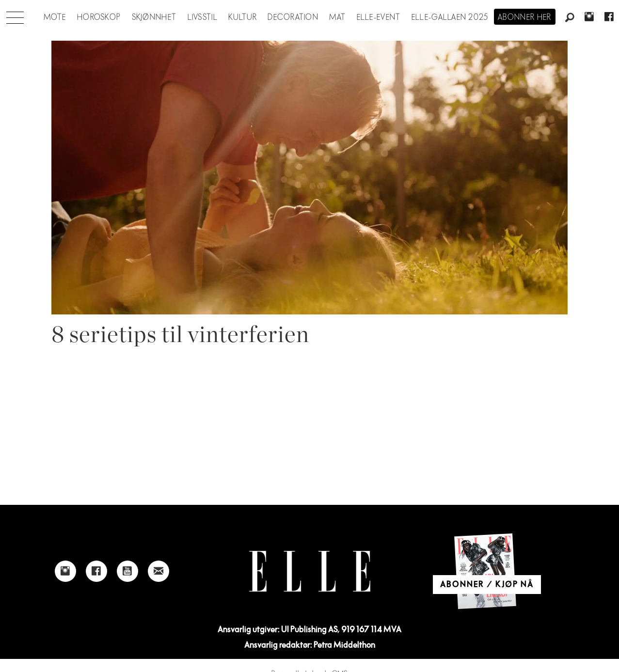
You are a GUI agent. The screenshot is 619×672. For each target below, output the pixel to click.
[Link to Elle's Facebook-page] (96, 571)
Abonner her (525, 17)
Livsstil (203, 17)
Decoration (293, 17)
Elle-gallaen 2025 (450, 17)
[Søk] (570, 18)
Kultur (243, 17)
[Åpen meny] (15, 15)
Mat (337, 17)
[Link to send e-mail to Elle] (159, 571)
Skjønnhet (154, 17)
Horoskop (99, 17)
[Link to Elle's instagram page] (65, 571)
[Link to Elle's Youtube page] (127, 571)
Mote (55, 17)
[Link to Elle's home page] (310, 571)
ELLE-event (379, 17)
